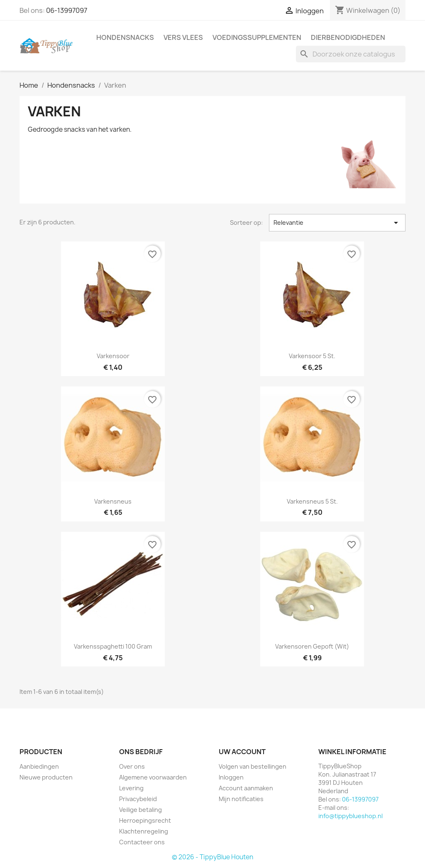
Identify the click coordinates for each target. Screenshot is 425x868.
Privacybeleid (138, 799)
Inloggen (231, 777)
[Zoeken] (351, 54)
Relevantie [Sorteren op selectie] (337, 223)
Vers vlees (183, 37)
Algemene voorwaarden (153, 777)
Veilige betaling (140, 810)
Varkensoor (113, 356)
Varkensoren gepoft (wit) (312, 646)
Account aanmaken (246, 788)
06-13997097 (67, 10)
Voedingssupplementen (257, 37)
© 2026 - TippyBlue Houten (212, 857)
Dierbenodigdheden (348, 37)
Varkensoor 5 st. (312, 356)
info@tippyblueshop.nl (351, 816)
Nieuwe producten (46, 777)
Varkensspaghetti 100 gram (113, 646)
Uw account (242, 752)
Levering (131, 788)
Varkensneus (113, 501)
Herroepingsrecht (145, 820)
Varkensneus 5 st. (312, 501)
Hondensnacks (125, 37)
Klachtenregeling (144, 831)
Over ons (132, 766)
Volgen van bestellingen (253, 766)
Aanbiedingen (39, 766)
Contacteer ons (142, 842)
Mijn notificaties (241, 799)
